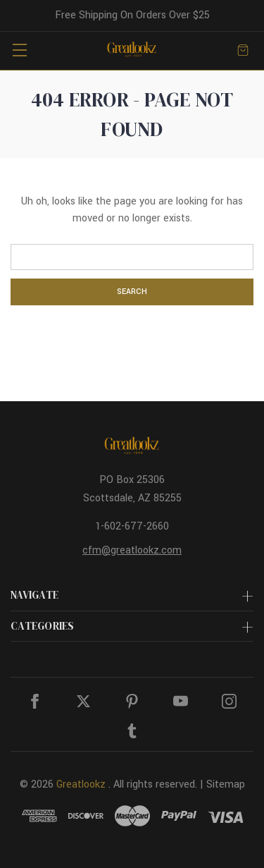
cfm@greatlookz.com (132, 550)
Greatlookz (81, 784)
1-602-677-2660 (132, 526)
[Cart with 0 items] (243, 50)
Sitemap (226, 784)
